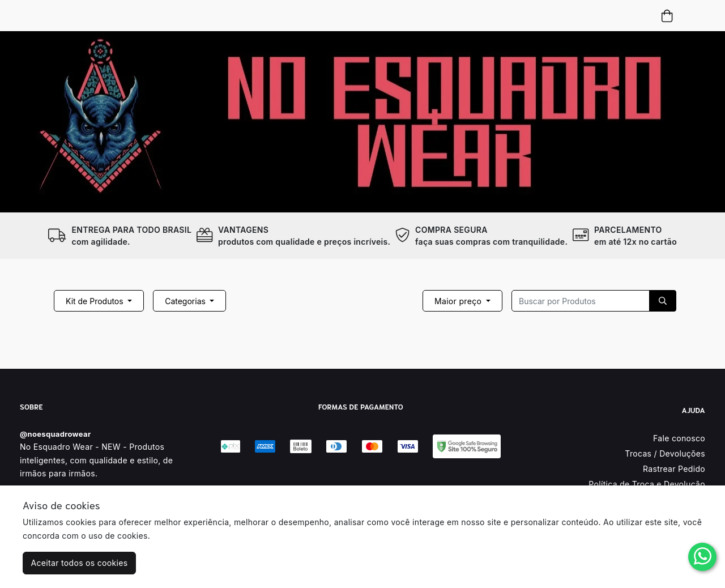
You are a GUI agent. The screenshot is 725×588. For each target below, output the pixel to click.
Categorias (186, 301)
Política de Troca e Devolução (647, 484)
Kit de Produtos (96, 301)
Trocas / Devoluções (665, 453)
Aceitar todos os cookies (80, 563)
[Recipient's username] (581, 301)
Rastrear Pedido (674, 469)
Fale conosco (679, 438)
